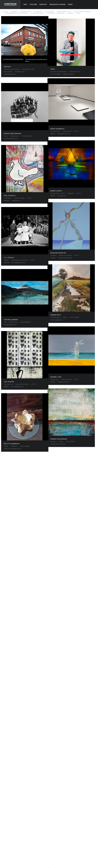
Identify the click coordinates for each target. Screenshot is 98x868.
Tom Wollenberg (11, 484)
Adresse (14, 12)
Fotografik (38, 12)
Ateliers (33, 4)
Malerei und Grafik (38, 13)
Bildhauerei (50, 12)
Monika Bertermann (12, 199)
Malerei (71, 13)
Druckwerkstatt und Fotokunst (16, 13)
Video (70, 4)
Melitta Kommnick (12, 674)
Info (25, 4)
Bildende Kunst (26, 12)
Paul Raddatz (10, 294)
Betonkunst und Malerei (56, 13)
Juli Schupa (9, 579)
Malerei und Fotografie (82, 12)
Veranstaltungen (57, 4)
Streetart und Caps (64, 12)
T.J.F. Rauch (9, 389)
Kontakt (43, 4)
